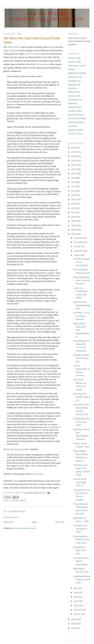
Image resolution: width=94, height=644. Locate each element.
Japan (23, 501)
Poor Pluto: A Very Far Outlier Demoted (81, 316)
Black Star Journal (76, 115)
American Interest (76, 122)
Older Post (60, 522)
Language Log (74, 81)
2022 (74, 165)
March (77, 605)
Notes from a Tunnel (77, 66)
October (78, 246)
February (78, 610)
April (76, 601)
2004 (74, 624)
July (76, 588)
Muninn (71, 69)
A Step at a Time (75, 133)
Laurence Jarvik (75, 77)
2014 (74, 199)
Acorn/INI (72, 126)
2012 (74, 208)
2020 (74, 173)
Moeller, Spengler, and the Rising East (81, 358)
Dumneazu (72, 103)
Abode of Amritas (76, 130)
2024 (74, 156)
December (79, 238)
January (77, 614)
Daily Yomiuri (13, 47)
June (76, 592)
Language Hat (74, 84)
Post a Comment (11, 517)
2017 (74, 186)
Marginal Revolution (77, 73)
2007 (74, 230)
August (77, 255)
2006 (74, 234)
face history (38, 474)
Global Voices (74, 92)
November (79, 242)
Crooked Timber (75, 111)
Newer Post (8, 522)
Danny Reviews (75, 107)
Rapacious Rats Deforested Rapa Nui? (82, 305)
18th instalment (42, 64)
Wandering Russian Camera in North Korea (82, 579)
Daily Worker (9, 50)
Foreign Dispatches (15, 449)
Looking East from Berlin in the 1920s (81, 422)
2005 (74, 619)
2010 (74, 217)
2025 (74, 152)
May (76, 597)
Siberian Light (74, 58)
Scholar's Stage (74, 62)
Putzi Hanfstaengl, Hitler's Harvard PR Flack (82, 280)
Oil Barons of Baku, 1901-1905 (80, 550)
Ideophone (72, 88)
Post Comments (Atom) (26, 528)
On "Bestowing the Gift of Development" (82, 262)
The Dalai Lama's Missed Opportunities (81, 561)
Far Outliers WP (75, 100)
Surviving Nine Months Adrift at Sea (82, 397)
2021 (74, 169)
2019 (74, 178)
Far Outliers (47, 14)
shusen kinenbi (34, 54)
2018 (74, 182)
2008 (74, 225)
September (79, 251)
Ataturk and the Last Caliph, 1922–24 (80, 482)
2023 (74, 161)
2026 (74, 148)
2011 (74, 212)
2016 (74, 191)
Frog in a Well (74, 96)
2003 (74, 628)
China (15, 501)
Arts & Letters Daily (77, 118)
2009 (74, 221)
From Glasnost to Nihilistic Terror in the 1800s (82, 540)
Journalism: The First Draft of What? (80, 529)
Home (34, 522)
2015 (74, 195)
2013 (74, 204)
